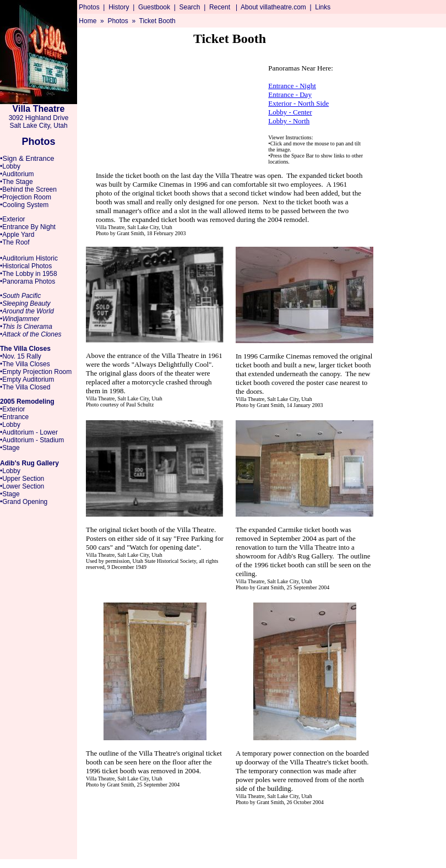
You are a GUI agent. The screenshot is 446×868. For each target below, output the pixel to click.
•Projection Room (26, 197)
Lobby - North (289, 121)
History (119, 7)
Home (88, 21)
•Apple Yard (17, 235)
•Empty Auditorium (27, 379)
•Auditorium (17, 174)
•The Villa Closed (25, 387)
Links (323, 7)
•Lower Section (22, 486)
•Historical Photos (26, 266)
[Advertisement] (413, 213)
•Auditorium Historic (29, 258)
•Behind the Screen (28, 189)
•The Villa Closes (25, 364)
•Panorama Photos (28, 281)
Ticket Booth (157, 21)
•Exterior (13, 219)
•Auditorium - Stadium (32, 440)
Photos (89, 7)
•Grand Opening (24, 502)
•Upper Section (22, 479)
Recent (220, 7)
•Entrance (14, 417)
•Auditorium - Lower (29, 432)
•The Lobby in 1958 (29, 274)
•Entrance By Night (28, 227)
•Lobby (10, 166)
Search (189, 7)
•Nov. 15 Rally (21, 356)
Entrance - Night (292, 86)
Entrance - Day (290, 94)
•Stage (10, 448)
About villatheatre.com (273, 7)
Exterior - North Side (298, 103)
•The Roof (15, 242)
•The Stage (17, 182)
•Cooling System (24, 205)
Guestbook (154, 7)
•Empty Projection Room (36, 372)
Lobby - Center (290, 112)
